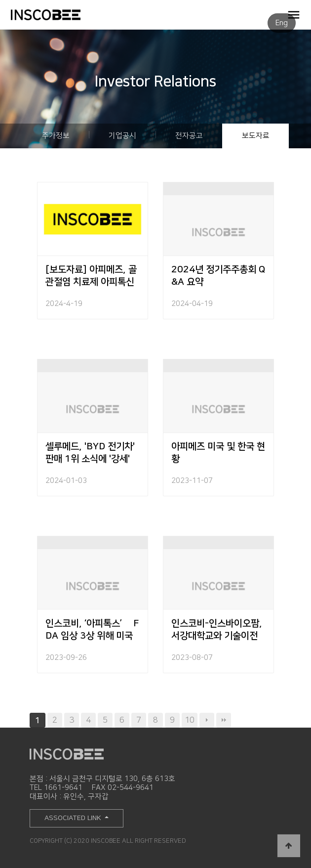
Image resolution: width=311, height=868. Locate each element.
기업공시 (122, 136)
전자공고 (189, 136)
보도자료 (256, 136)
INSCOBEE (62, 15)
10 (190, 720)
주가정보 (56, 136)
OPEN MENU (294, 15)
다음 (207, 720)
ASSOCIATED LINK (74, 818)
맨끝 (224, 720)
